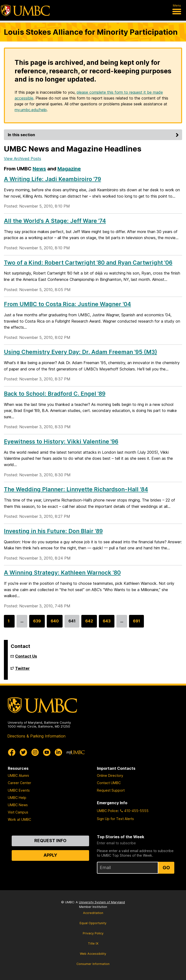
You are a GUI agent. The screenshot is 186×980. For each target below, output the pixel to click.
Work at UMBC (19, 819)
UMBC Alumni (18, 775)
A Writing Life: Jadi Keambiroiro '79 (52, 179)
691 (136, 623)
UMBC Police (107, 811)
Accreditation (93, 913)
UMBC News (18, 805)
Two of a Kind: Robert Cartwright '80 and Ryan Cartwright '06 (88, 263)
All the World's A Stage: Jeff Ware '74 (55, 221)
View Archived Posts (23, 159)
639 (37, 623)
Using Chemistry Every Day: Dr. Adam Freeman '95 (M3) (80, 352)
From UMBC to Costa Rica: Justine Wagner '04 (67, 304)
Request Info (50, 841)
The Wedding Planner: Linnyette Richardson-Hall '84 (76, 489)
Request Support (111, 790)
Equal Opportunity (93, 923)
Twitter (22, 670)
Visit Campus (18, 812)
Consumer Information (93, 964)
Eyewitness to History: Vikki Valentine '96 (61, 442)
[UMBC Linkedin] (58, 752)
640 (55, 623)
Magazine (69, 169)
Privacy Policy (93, 933)
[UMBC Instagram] (35, 752)
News (39, 169)
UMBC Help (17, 798)
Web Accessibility (93, 954)
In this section (94, 135)
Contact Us (26, 656)
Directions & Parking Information (36, 736)
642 (89, 623)
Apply (50, 855)
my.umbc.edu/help (31, 110)
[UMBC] (25, 10)
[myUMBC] (75, 752)
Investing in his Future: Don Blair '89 (53, 531)
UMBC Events (19, 790)
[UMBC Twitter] (23, 752)
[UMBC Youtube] (47, 752)
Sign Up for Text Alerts (115, 819)
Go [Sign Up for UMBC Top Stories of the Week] (166, 868)
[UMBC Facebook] (12, 752)
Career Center (19, 783)
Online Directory (110, 775)
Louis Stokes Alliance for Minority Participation (91, 32)
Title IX (93, 943)
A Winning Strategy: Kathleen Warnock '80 (62, 573)
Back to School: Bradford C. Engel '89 (55, 394)
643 (107, 623)
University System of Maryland (102, 902)
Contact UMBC (109, 783)
